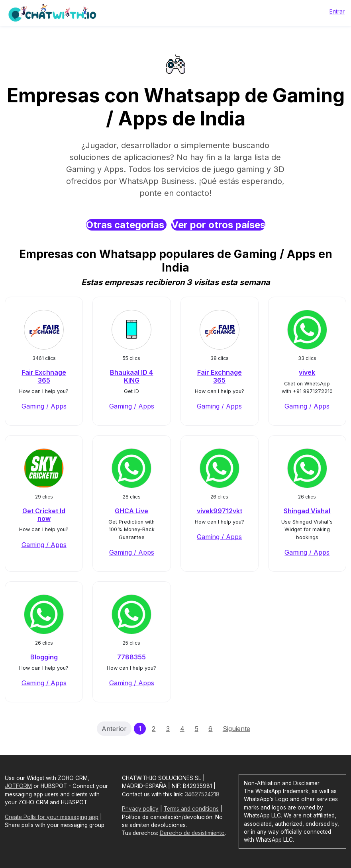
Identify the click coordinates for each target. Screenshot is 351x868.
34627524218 (202, 794)
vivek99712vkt (220, 511)
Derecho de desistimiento (192, 833)
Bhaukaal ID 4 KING (131, 376)
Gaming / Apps (44, 406)
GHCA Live (131, 511)
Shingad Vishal (307, 511)
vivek (307, 372)
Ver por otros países (218, 225)
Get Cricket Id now (44, 515)
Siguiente (236, 729)
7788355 (131, 657)
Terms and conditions (191, 809)
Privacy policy (140, 809)
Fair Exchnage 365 (44, 376)
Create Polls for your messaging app (52, 817)
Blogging (44, 657)
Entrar (337, 11)
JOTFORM (18, 786)
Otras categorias (126, 225)
